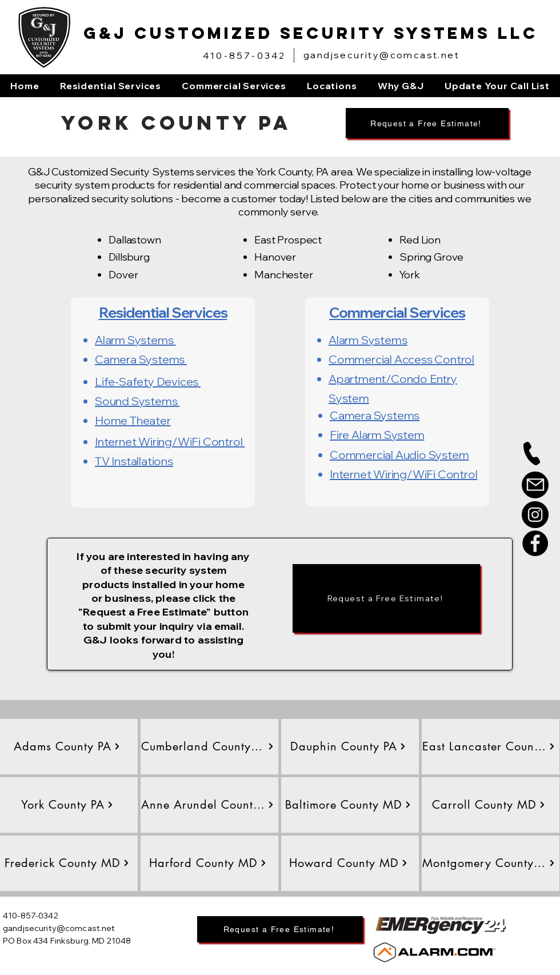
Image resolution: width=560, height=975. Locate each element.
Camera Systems (141, 359)
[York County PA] (67, 805)
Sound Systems (137, 401)
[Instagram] (535, 515)
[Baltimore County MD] (348, 805)
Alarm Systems (135, 340)
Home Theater (133, 420)
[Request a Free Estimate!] (427, 123)
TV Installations (134, 461)
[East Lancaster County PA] (489, 746)
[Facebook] (535, 543)
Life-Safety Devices (148, 381)
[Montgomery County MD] (489, 863)
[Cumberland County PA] (208, 746)
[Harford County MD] (208, 863)
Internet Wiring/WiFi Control (170, 441)
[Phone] (532, 453)
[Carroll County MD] (489, 805)
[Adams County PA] (67, 746)
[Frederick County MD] (67, 863)
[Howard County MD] (348, 863)
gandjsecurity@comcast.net (381, 55)
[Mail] (535, 485)
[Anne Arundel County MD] (208, 805)
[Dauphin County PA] (348, 746)
